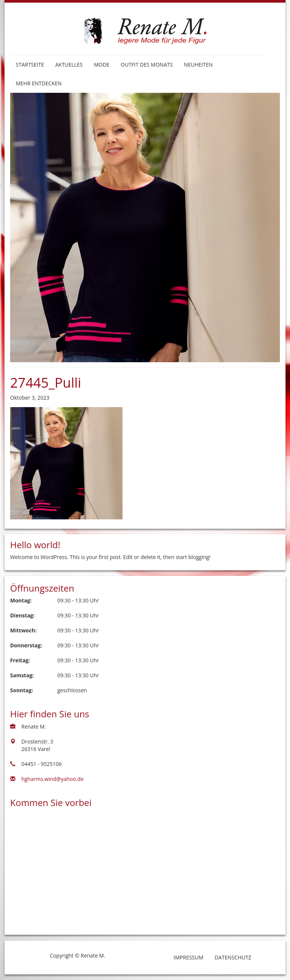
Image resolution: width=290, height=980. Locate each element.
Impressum (188, 957)
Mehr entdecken (39, 83)
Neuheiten (198, 65)
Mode (102, 65)
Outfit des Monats (147, 65)
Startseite (30, 65)
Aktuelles (69, 65)
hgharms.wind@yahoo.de (52, 779)
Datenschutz (233, 957)
